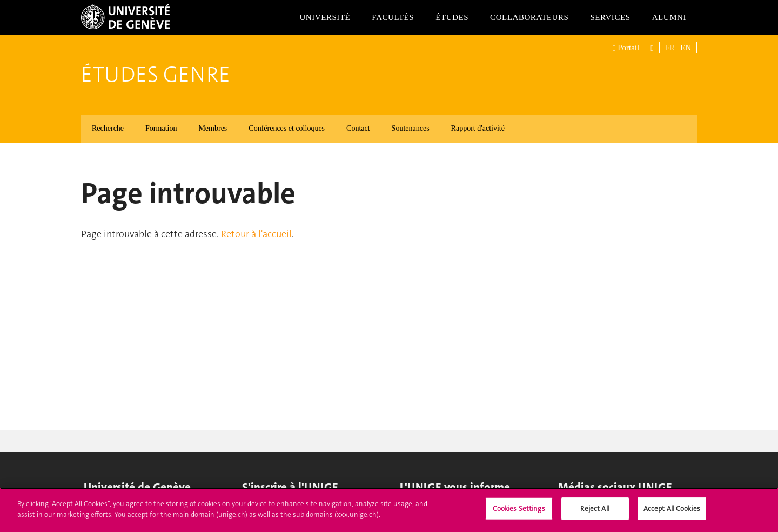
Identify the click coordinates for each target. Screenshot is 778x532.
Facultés (393, 17)
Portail (626, 48)
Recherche (108, 128)
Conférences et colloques (287, 128)
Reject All (595, 513)
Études (452, 17)
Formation (161, 128)
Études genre (156, 75)
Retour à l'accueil (256, 234)
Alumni (669, 17)
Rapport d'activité (478, 128)
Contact (358, 128)
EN (686, 48)
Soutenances (411, 128)
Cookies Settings (519, 513)
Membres (213, 128)
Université (325, 17)
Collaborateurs (529, 17)
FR (670, 48)
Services (610, 17)
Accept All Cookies (672, 513)
